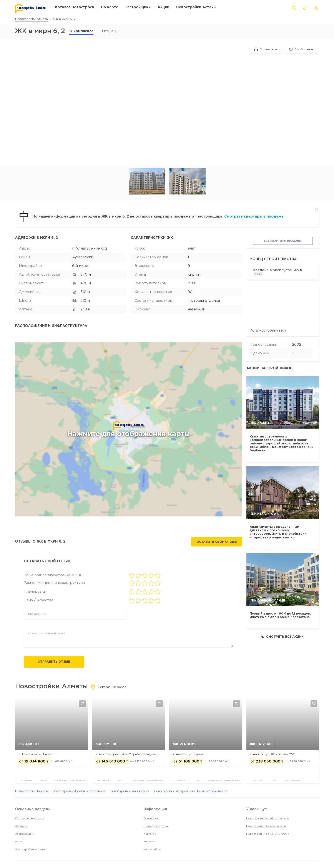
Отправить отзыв (54, 662)
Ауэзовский (83, 257)
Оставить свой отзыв (217, 542)
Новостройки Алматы (32, 19)
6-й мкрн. (80, 266)
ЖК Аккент (29, 744)
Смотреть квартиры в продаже (254, 217)
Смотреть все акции (282, 637)
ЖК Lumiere (106, 744)
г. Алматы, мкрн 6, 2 (90, 249)
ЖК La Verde (262, 744)
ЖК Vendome (185, 744)
